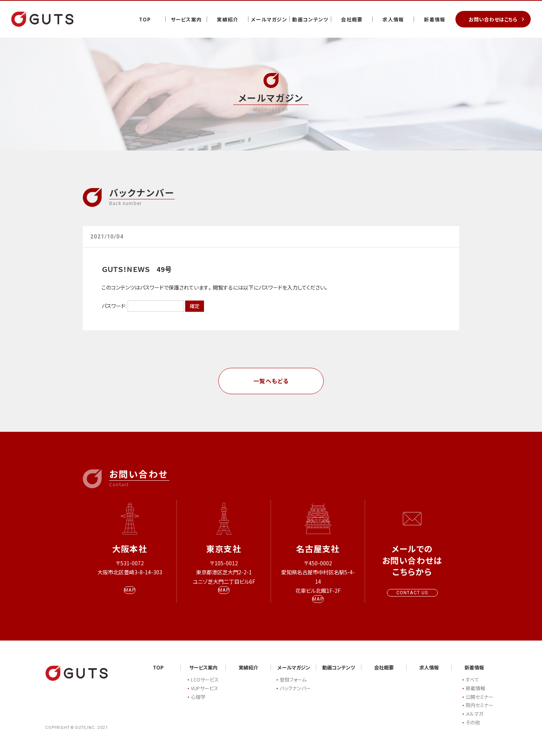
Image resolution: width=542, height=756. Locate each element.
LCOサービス (205, 687)
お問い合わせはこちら (493, 19)
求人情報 (393, 19)
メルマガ (474, 721)
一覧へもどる (271, 381)
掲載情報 (475, 695)
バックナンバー (295, 695)
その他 (473, 729)
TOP (145, 19)
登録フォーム (293, 687)
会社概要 (352, 19)
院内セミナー (480, 713)
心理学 (198, 704)
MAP (130, 597)
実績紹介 (228, 19)
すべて (472, 687)
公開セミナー (480, 704)
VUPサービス (205, 695)
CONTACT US (412, 593)
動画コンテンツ (310, 19)
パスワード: (143, 306)
